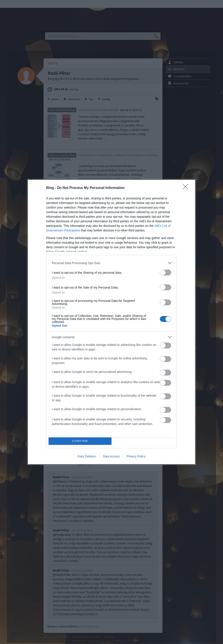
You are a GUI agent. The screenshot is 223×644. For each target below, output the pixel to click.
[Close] (187, 188)
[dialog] (111, 322)
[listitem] (111, 263)
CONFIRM (80, 441)
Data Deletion (87, 456)
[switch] (166, 273)
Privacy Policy (136, 456)
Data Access (111, 456)
